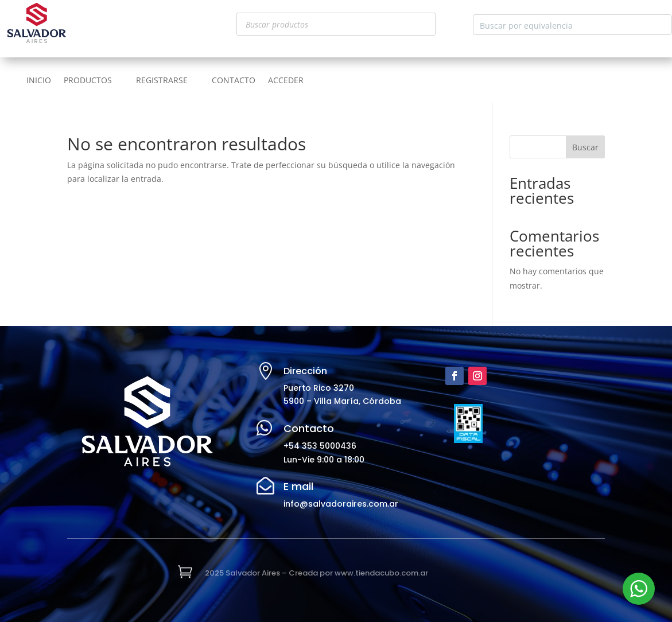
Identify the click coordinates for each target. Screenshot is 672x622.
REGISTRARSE (162, 81)
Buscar (585, 147)
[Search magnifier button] (662, 25)
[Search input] (563, 25)
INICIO (39, 81)
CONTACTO (234, 81)
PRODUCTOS (88, 81)
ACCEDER (286, 81)
